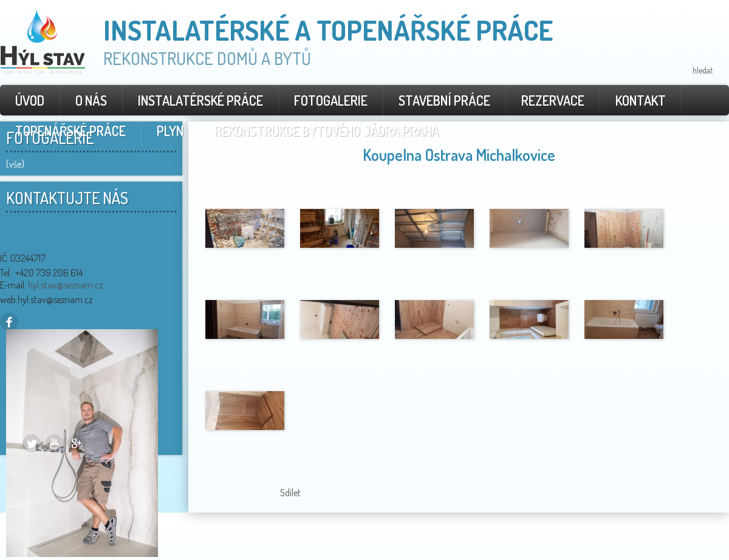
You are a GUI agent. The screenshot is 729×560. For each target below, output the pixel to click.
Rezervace (553, 100)
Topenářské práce (70, 131)
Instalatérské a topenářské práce (328, 30)
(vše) (15, 164)
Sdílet (290, 493)
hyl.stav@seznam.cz (65, 285)
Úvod (30, 100)
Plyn (170, 131)
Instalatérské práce (200, 100)
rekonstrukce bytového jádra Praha (327, 131)
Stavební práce (444, 100)
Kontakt (641, 100)
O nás (91, 100)
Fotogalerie (331, 100)
